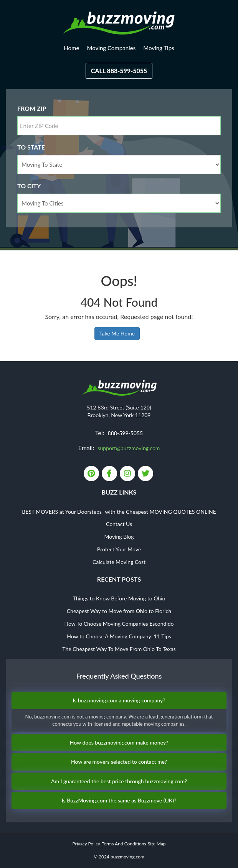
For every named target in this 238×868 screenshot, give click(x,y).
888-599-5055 (126, 433)
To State (31, 147)
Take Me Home (117, 333)
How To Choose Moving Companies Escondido (119, 624)
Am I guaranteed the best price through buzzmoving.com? (119, 781)
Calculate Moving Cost (119, 562)
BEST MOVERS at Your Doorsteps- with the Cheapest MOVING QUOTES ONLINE (119, 512)
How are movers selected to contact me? (119, 762)
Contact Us (119, 524)
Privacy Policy (86, 844)
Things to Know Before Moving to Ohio (119, 598)
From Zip (32, 108)
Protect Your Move (119, 549)
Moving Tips (159, 48)
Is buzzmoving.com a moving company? (119, 700)
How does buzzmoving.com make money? (119, 742)
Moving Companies (111, 48)
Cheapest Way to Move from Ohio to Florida (119, 611)
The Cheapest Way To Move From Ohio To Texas (119, 649)
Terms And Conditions (124, 844)
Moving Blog (119, 537)
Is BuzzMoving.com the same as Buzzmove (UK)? (119, 800)
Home (71, 48)
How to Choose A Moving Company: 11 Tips (119, 636)
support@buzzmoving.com (129, 448)
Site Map (157, 844)
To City (29, 186)
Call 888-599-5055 (119, 71)
